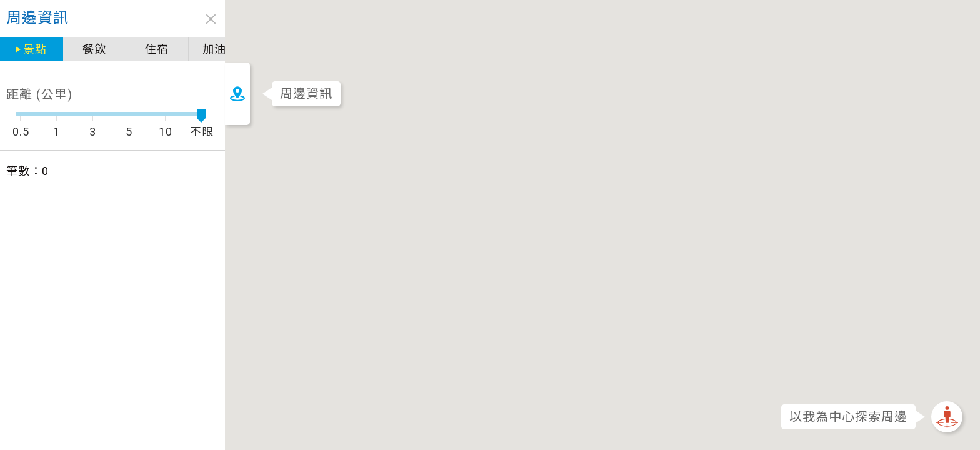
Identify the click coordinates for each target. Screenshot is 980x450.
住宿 (77, 49)
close (131, 19)
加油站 (140, 49)
